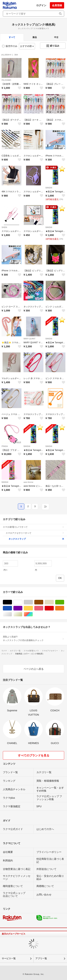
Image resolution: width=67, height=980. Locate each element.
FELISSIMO (6, 80)
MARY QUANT (29, 339)
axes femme (28, 482)
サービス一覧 (9, 958)
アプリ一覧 (41, 958)
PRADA (5, 446)
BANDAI (49, 188)
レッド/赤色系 (54, 608)
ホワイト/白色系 (22, 602)
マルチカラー (33, 614)
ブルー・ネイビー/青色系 (12, 608)
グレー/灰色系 (33, 602)
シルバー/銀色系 (12, 614)
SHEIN (4, 227)
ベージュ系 (54, 602)
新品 (35, 37)
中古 (56, 37)
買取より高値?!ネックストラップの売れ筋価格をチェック (33, 639)
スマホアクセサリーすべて (35, 533)
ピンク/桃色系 (43, 608)
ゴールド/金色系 (22, 614)
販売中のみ (10, 46)
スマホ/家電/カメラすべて (33, 527)
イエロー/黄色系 (33, 608)
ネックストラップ (36, 539)
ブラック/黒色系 (12, 602)
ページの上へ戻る (34, 669)
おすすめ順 (27, 46)
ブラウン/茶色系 (43, 602)
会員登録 (57, 5)
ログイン (41, 5)
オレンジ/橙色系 (64, 608)
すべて (12, 37)
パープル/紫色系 (22, 608)
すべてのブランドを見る (34, 755)
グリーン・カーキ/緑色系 (64, 602)
